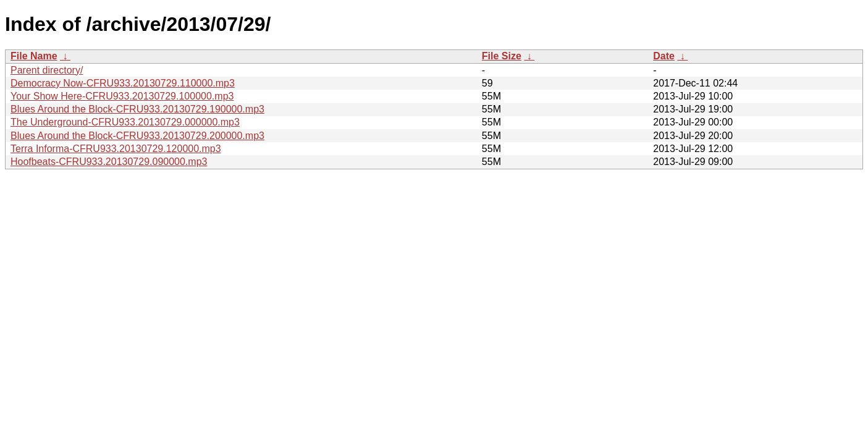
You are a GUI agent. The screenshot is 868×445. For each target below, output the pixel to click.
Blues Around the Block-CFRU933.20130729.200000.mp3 (137, 136)
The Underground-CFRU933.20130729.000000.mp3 (125, 122)
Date (664, 56)
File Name (34, 56)
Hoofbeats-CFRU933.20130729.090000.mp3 (109, 162)
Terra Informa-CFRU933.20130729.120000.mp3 (116, 149)
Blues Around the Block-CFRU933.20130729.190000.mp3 (137, 109)
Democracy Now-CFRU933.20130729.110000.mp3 (123, 83)
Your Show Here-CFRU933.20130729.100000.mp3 (122, 96)
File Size (502, 56)
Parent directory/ (47, 70)
